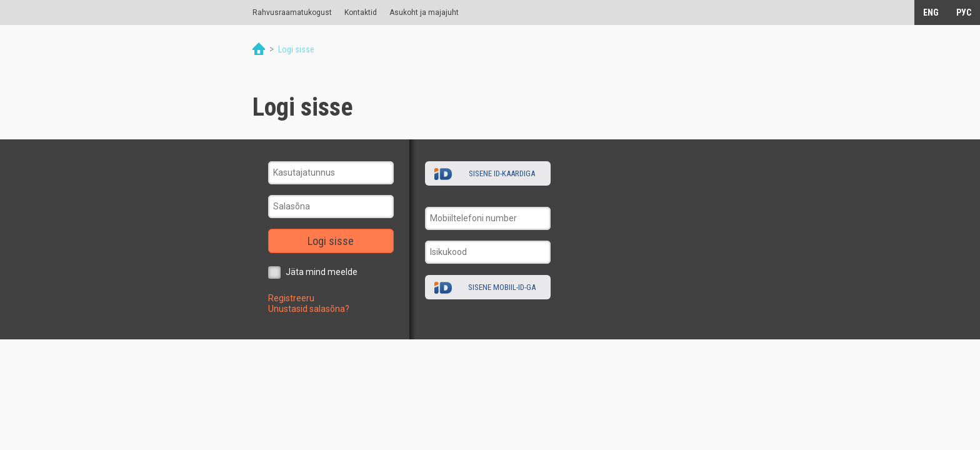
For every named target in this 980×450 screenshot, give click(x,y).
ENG (931, 12)
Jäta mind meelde (322, 272)
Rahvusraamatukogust (292, 12)
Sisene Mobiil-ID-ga (502, 287)
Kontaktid (361, 12)
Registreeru (291, 298)
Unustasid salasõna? (309, 309)
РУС (964, 12)
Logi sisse (331, 241)
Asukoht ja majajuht (424, 12)
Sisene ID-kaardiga (502, 173)
